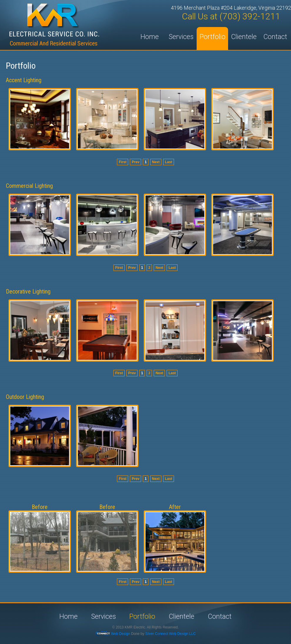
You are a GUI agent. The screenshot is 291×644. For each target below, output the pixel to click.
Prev (136, 162)
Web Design (120, 634)
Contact (275, 37)
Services (181, 37)
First (123, 162)
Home (150, 37)
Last (169, 162)
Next (156, 162)
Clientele (244, 37)
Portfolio (213, 37)
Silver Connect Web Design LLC (170, 634)
